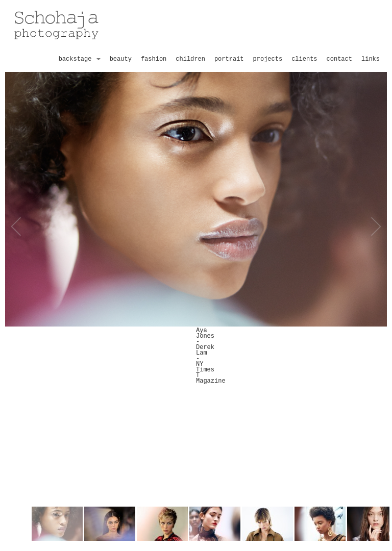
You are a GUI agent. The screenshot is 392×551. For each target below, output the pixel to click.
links (371, 59)
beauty (121, 59)
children (190, 59)
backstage (80, 59)
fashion (154, 59)
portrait (229, 59)
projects (268, 59)
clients (304, 59)
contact (339, 59)
